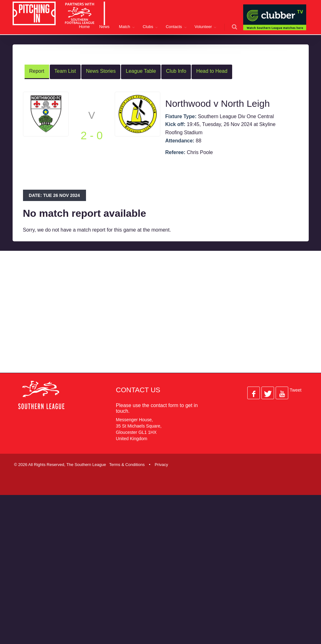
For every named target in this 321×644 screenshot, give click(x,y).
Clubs (148, 27)
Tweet (296, 390)
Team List (65, 71)
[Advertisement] (134, 317)
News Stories (101, 71)
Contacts (174, 27)
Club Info (176, 71)
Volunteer (203, 27)
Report (37, 71)
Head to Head (212, 71)
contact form (164, 405)
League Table (141, 71)
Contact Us (138, 390)
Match (125, 27)
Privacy (161, 465)
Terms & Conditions (127, 465)
